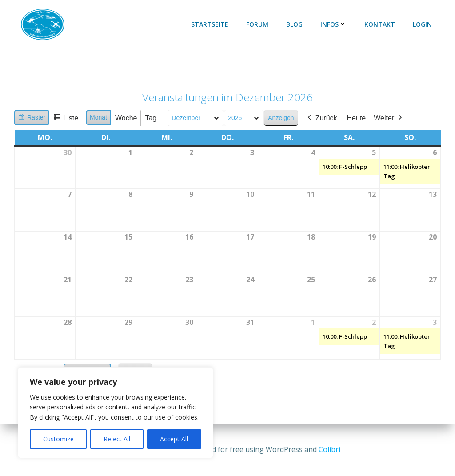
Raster (32, 119)
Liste (66, 119)
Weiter (389, 118)
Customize (58, 439)
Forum (257, 24)
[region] (116, 413)
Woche (126, 118)
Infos (333, 24)
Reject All (117, 439)
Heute (357, 118)
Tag (151, 118)
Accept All (174, 439)
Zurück (321, 118)
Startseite (210, 24)
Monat (98, 117)
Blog (294, 24)
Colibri (329, 449)
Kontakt (380, 24)
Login (422, 24)
